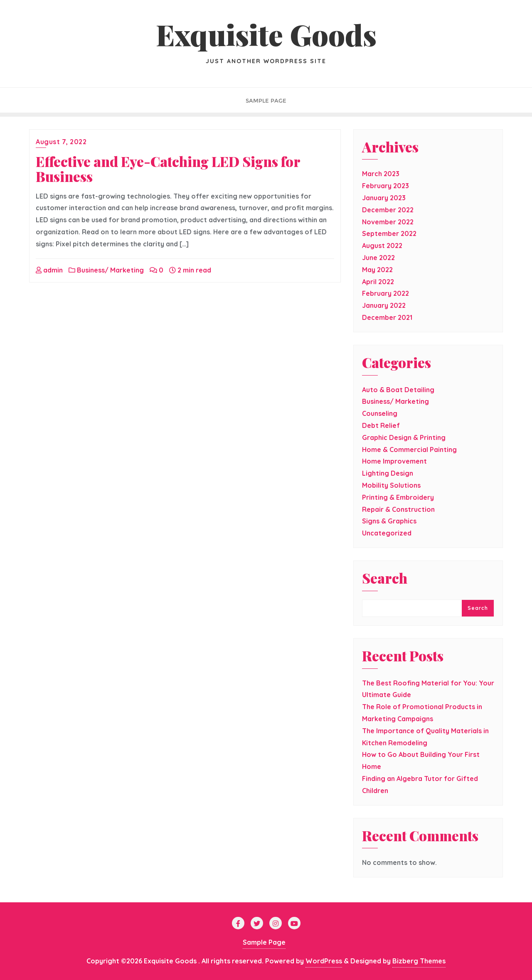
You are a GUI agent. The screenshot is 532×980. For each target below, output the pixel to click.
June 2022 (378, 258)
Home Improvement (394, 461)
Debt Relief (381, 425)
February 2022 (385, 293)
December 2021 (387, 317)
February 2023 (385, 186)
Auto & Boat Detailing (398, 390)
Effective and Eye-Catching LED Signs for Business (168, 169)
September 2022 (389, 233)
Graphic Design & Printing (404, 437)
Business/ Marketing (106, 270)
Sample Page (264, 942)
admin (49, 270)
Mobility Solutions (391, 485)
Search (385, 579)
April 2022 (378, 282)
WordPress (324, 961)
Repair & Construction (398, 509)
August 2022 (382, 246)
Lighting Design (388, 473)
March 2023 (381, 174)
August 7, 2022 (61, 142)
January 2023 (384, 198)
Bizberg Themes (419, 961)
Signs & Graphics (389, 521)
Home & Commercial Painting (409, 449)
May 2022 (377, 270)
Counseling (380, 413)
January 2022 (384, 305)
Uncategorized (387, 533)
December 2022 (388, 210)
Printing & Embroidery (398, 497)
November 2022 (388, 222)
